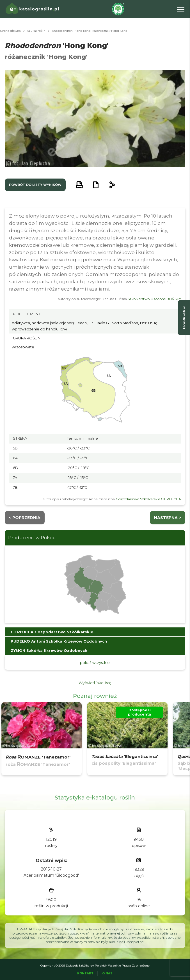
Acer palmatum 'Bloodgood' (51, 875)
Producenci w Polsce (32, 538)
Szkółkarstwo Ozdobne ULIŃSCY (154, 299)
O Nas (107, 973)
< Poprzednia (25, 518)
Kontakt (85, 973)
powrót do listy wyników (35, 185)
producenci (184, 318)
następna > (168, 518)
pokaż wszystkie (95, 663)
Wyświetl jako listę (95, 683)
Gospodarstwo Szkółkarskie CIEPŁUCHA (148, 499)
